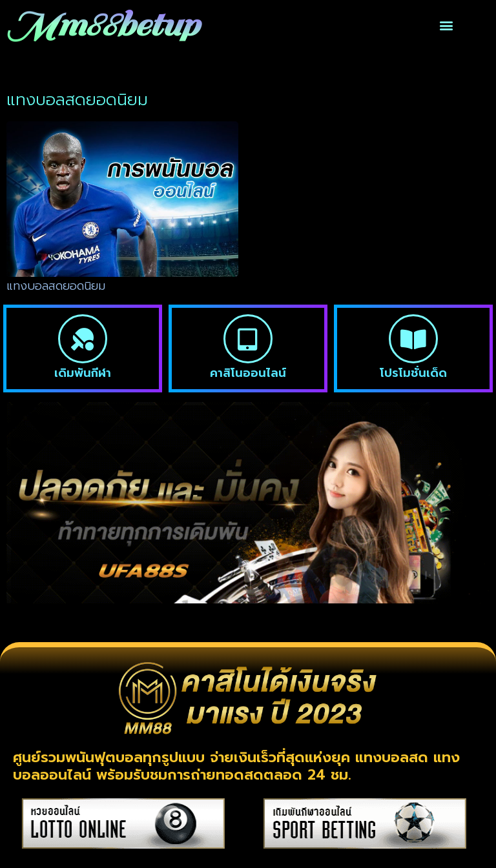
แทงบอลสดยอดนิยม (56, 286)
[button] (447, 25)
